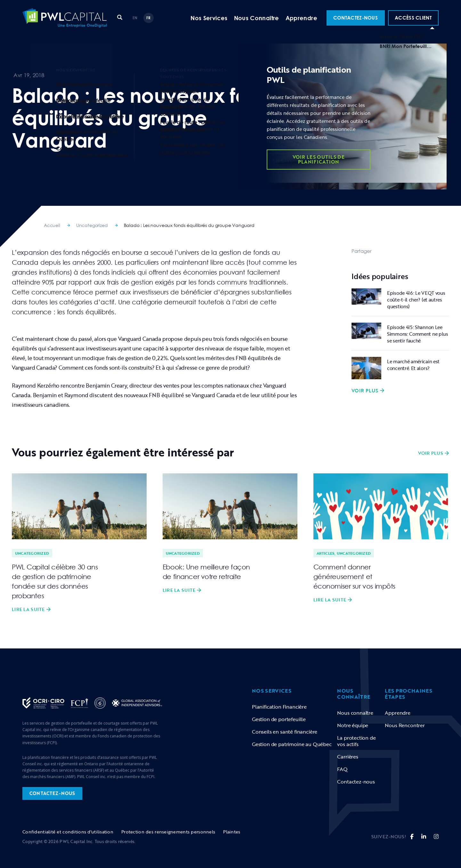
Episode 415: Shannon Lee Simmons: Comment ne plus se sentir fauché (418, 334)
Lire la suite (28, 609)
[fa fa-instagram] (436, 836)
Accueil (52, 225)
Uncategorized (92, 225)
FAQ (342, 769)
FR (149, 24)
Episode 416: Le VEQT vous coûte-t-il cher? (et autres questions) (416, 300)
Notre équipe (353, 725)
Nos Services (209, 24)
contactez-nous (52, 793)
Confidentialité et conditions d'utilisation (68, 832)
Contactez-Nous (356, 24)
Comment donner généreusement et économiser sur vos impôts (355, 576)
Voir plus (365, 390)
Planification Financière (279, 707)
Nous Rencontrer (405, 725)
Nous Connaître (257, 24)
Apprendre (301, 24)
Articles (326, 553)
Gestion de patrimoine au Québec (292, 744)
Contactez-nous (356, 782)
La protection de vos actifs (356, 741)
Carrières (348, 757)
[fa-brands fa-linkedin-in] (424, 836)
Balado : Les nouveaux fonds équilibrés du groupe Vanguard (189, 225)
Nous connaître (355, 713)
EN (135, 24)
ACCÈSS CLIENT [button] (413, 24)
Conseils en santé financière (285, 732)
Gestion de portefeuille (279, 719)
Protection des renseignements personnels (168, 832)
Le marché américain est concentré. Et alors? (413, 365)
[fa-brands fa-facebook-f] (412, 836)
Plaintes (232, 832)
